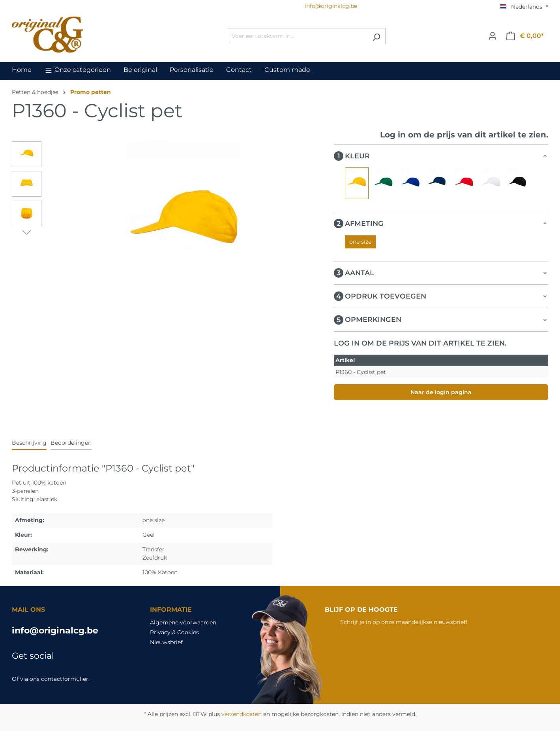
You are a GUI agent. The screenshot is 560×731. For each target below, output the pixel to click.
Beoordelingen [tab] (71, 443)
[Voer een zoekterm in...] (298, 36)
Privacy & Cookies (174, 632)
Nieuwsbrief (166, 642)
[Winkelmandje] (525, 36)
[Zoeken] (376, 36)
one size (360, 242)
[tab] (29, 443)
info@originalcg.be (55, 630)
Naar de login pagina (441, 392)
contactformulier (65, 679)
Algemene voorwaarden (183, 622)
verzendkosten (242, 714)
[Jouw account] (493, 36)
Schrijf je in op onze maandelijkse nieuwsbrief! (404, 622)
